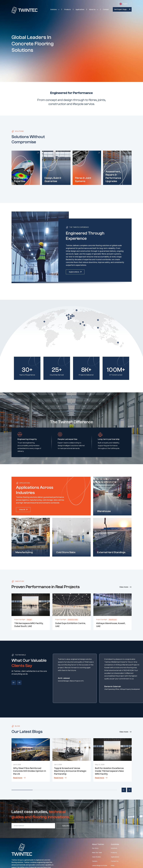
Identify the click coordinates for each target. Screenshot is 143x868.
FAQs (113, 865)
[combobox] (125, 4)
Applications (80, 9)
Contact (106, 9)
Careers (95, 861)
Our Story (95, 848)
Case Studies (96, 857)
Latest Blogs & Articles (100, 865)
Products (67, 9)
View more (124, 587)
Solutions (54, 9)
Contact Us (115, 861)
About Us (92, 9)
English (123, 4)
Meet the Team (97, 853)
